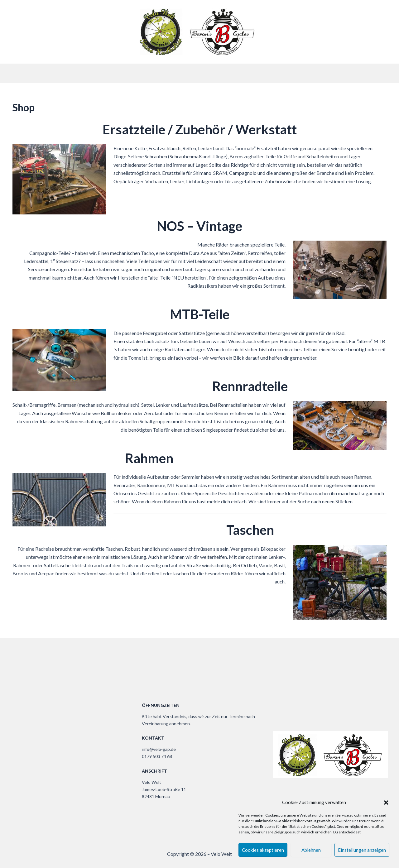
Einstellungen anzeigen (362, 850)
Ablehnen (311, 850)
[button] (386, 803)
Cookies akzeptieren (263, 850)
